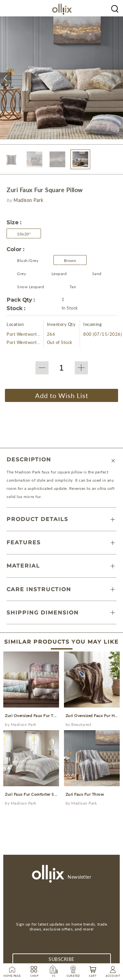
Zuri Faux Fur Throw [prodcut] (85, 794)
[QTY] (62, 368)
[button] (6, 78)
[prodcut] (31, 679)
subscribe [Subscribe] (61, 959)
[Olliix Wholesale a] (115, 8)
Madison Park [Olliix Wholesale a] (24, 724)
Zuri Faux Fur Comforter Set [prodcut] (31, 794)
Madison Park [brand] (28, 200)
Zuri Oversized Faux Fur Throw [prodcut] (34, 716)
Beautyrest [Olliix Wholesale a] (81, 724)
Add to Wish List (62, 395)
